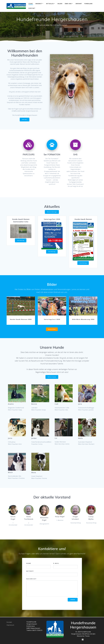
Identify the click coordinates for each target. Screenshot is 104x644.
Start (31, 4)
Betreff (52, 573)
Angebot (39, 4)
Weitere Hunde (52, 378)
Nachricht (52, 587)
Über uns (68, 4)
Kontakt (32, 8)
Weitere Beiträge (52, 212)
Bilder (60, 4)
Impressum (10, 625)
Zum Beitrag (21, 240)
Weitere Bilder (52, 330)
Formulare (88, 4)
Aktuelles (50, 4)
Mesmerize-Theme (83, 636)
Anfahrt (79, 4)
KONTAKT (25, 120)
